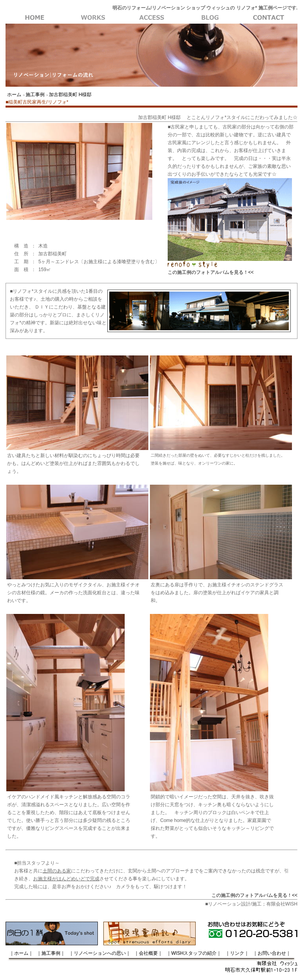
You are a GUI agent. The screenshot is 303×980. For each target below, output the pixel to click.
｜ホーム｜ (21, 953)
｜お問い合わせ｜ (272, 953)
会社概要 (210, 18)
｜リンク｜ (237, 953)
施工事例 (93, 18)
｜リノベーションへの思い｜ (100, 953)
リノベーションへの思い (151, 18)
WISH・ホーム (35, 18)
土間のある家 (57, 871)
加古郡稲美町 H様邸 (70, 95)
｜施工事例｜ (51, 953)
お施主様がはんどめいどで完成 (66, 879)
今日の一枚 (52, 934)
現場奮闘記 (150, 934)
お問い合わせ (268, 18)
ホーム (14, 95)
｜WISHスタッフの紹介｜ (194, 953)
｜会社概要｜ (148, 953)
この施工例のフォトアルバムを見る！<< (211, 272)
